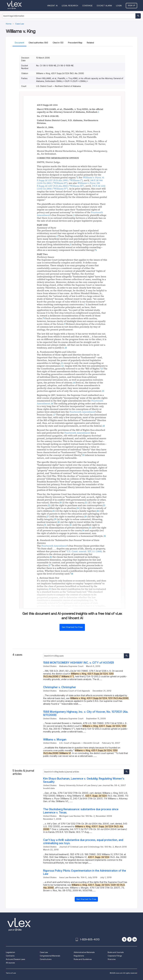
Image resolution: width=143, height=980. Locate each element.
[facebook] (129, 939)
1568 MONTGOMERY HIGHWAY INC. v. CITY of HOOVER (79, 663)
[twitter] (124, 939)
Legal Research (70, 6)
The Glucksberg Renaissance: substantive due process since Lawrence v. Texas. (81, 811)
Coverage (87, 6)
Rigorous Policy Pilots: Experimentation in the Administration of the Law (85, 872)
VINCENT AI (52, 6)
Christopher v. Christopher (60, 687)
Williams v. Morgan (55, 740)
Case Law (44, 952)
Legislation (10, 952)
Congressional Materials (50, 956)
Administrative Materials (84, 952)
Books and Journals (116, 952)
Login (119, 6)
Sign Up (131, 5)
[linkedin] (135, 939)
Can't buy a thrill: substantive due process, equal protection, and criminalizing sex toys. (83, 842)
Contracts (10, 956)
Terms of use (11, 973)
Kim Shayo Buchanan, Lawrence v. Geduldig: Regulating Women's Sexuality (84, 780)
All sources (10, 963)
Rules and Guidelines (83, 959)
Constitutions (46, 959)
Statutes (112, 959)
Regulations (79, 956)
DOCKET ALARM (104, 6)
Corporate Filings (115, 956)
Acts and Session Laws (15, 959)
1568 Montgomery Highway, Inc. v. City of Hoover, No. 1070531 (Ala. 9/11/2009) (86, 713)
